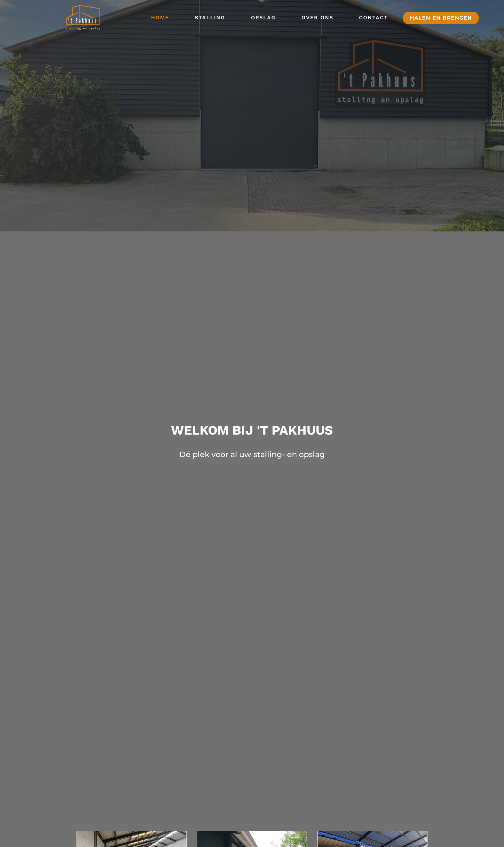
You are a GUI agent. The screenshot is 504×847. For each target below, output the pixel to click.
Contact (373, 18)
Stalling (210, 18)
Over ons (317, 18)
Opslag (263, 18)
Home (160, 18)
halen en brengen (441, 18)
